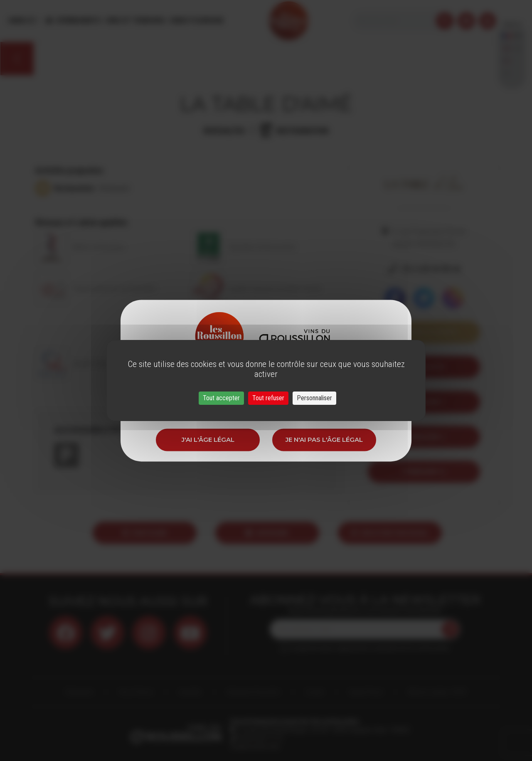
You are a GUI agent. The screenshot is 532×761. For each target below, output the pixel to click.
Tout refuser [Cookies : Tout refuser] (268, 398)
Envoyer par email (390, 533)
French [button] (512, 21)
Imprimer (267, 533)
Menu (22, 21)
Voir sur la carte (424, 332)
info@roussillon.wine (255, 746)
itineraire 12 (424, 472)
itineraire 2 (424, 437)
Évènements (79, 21)
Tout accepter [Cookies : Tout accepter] (221, 398)
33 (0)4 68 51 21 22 (260, 738)
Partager (145, 533)
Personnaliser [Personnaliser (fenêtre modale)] (314, 398)
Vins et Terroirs (135, 21)
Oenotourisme (196, 21)
